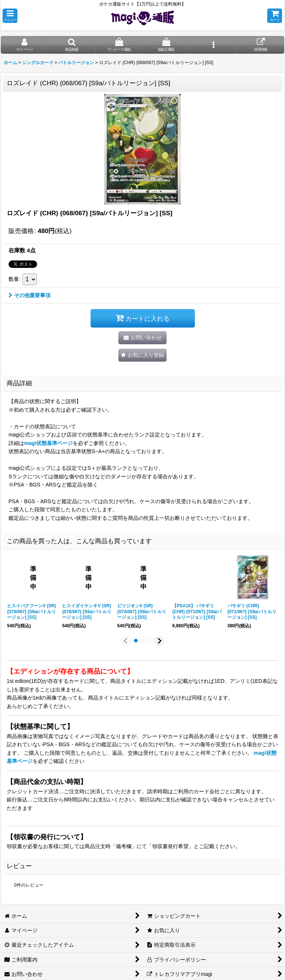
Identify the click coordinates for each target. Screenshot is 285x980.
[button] (10, 16)
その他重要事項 (30, 295)
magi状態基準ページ (48, 443)
